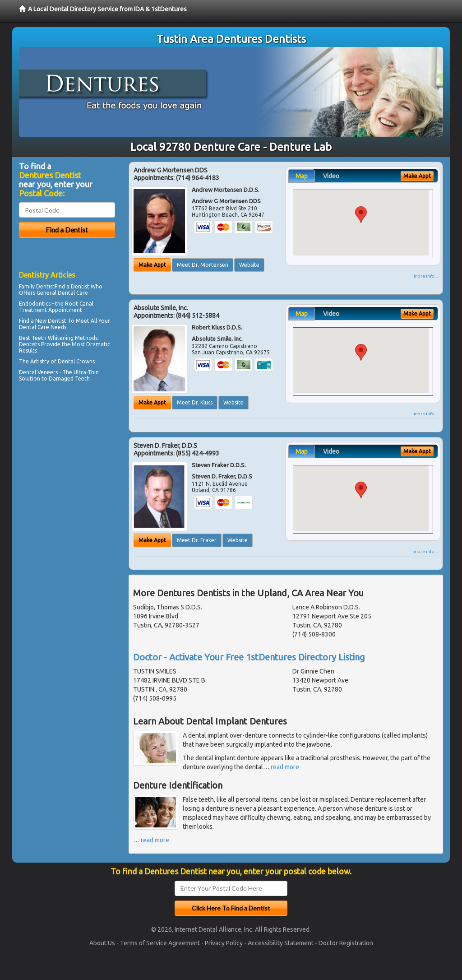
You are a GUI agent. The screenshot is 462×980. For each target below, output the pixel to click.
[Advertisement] (65, 463)
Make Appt (152, 265)
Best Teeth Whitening (46, 338)
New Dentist (51, 321)
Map (302, 176)
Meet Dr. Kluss (195, 402)
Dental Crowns (76, 361)
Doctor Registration (346, 943)
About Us (102, 943)
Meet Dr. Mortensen (203, 265)
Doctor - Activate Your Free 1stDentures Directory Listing (249, 657)
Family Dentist (37, 286)
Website (249, 265)
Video (331, 176)
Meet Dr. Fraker (197, 540)
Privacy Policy (224, 943)
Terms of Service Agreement (160, 943)
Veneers (48, 372)
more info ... (426, 276)
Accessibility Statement (281, 943)
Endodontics (35, 304)
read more (285, 767)
